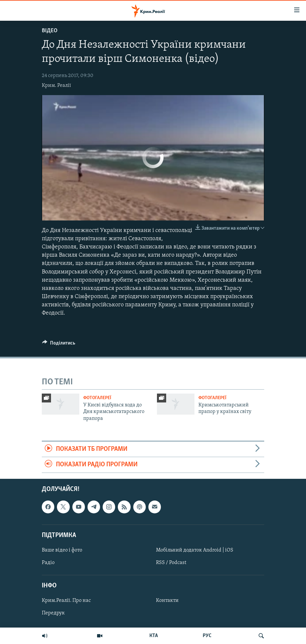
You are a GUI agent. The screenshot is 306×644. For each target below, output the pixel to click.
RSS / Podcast (171, 563)
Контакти (167, 601)
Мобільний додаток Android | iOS (195, 550)
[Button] (59, 345)
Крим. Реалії (56, 86)
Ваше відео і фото (62, 550)
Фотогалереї (97, 398)
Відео (50, 31)
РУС (207, 636)
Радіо (48, 563)
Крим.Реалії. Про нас (66, 601)
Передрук (53, 613)
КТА (154, 636)
